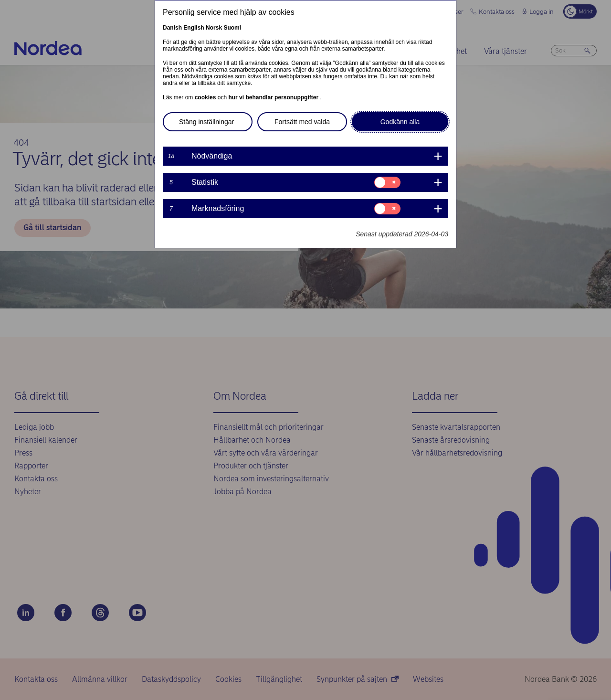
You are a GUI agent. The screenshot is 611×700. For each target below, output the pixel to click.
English (194, 28)
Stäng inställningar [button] (206, 122)
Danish (172, 28)
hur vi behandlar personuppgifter (274, 97)
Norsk (214, 28)
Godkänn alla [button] (400, 122)
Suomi (232, 28)
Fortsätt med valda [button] (302, 122)
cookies (206, 97)
